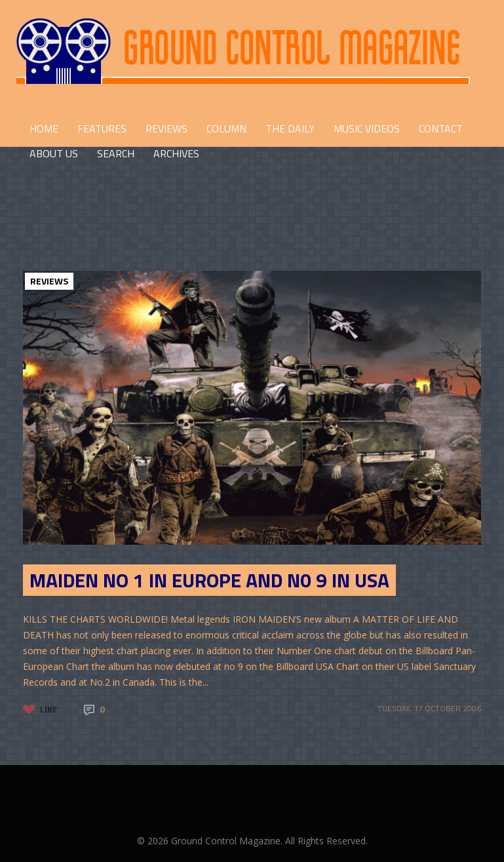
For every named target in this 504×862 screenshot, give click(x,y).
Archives (176, 153)
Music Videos (367, 128)
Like (49, 709)
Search (116, 153)
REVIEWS (166, 128)
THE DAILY (290, 128)
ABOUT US (54, 153)
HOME (44, 128)
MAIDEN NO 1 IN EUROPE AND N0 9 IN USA (209, 580)
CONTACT (441, 128)
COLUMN (226, 128)
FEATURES (102, 128)
